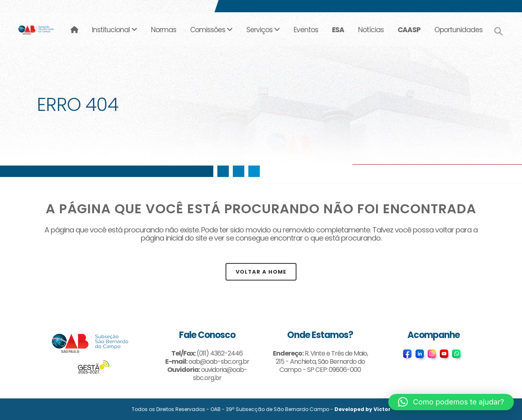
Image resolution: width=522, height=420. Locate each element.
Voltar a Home (261, 272)
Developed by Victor (363, 409)
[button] (451, 402)
